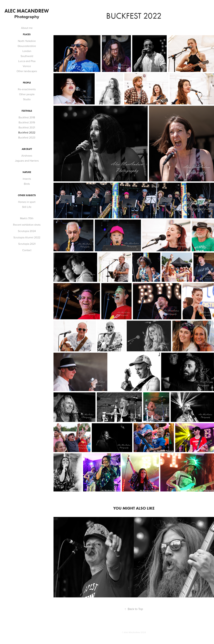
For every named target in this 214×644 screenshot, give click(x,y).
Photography (27, 17)
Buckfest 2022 (27, 132)
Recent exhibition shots (27, 225)
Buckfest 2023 (27, 137)
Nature (27, 172)
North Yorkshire (27, 41)
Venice (27, 66)
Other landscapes (27, 71)
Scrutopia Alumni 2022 (27, 237)
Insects (27, 179)
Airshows (27, 156)
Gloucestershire (27, 46)
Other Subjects (27, 195)
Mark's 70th (27, 218)
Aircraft (27, 149)
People (27, 83)
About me (27, 28)
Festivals (27, 111)
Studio (27, 99)
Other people (27, 94)
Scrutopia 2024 (27, 231)
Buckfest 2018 (27, 117)
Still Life (27, 207)
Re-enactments (27, 89)
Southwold (27, 56)
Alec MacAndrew (27, 11)
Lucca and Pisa (27, 61)
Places (27, 34)
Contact (27, 250)
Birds (27, 184)
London (27, 51)
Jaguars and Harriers (27, 161)
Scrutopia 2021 (27, 244)
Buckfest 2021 (27, 127)
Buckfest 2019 (27, 122)
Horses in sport (27, 202)
